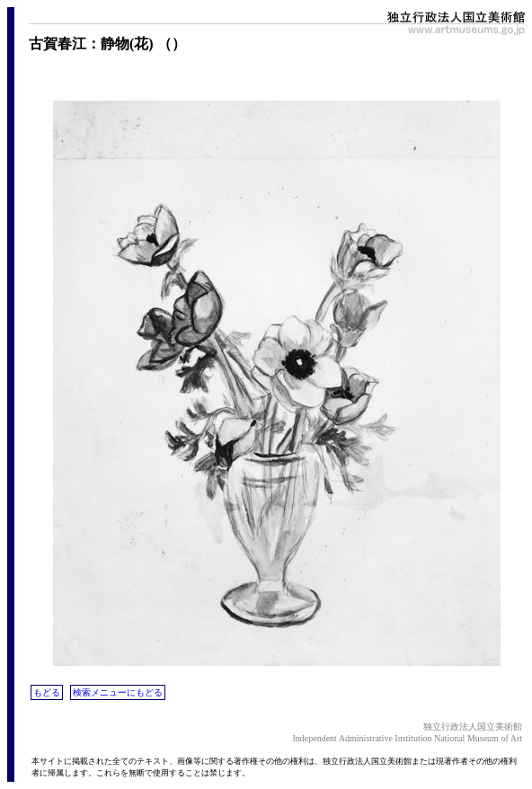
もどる (47, 692)
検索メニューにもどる (118, 692)
